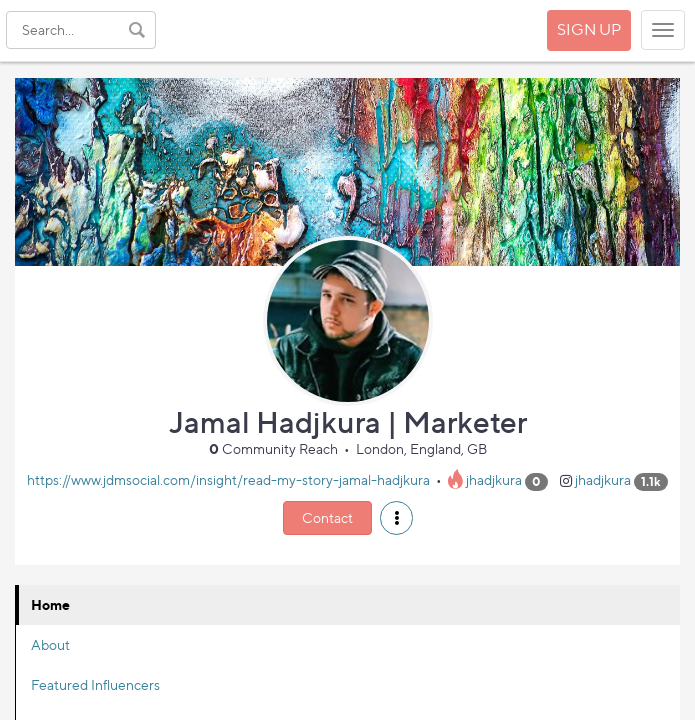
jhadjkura (494, 480)
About (50, 644)
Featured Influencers (95, 684)
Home (50, 604)
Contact (327, 517)
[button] (396, 518)
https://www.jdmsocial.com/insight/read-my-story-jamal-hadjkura (228, 480)
